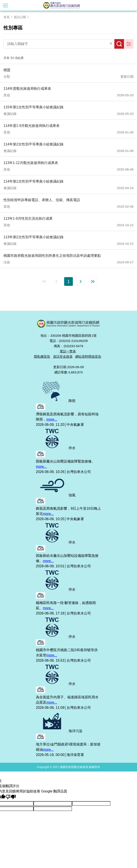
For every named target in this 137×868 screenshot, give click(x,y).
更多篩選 (129, 44)
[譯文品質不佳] (11, 797)
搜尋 (119, 44)
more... (52, 419)
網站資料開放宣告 (88, 356)
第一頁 (44, 281)
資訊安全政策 (63, 356)
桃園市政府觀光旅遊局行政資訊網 (69, 5)
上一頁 (57, 281)
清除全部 (111, 44)
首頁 (7, 17)
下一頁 (80, 281)
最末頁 (93, 281)
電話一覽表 (68, 351)
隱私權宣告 (42, 356)
